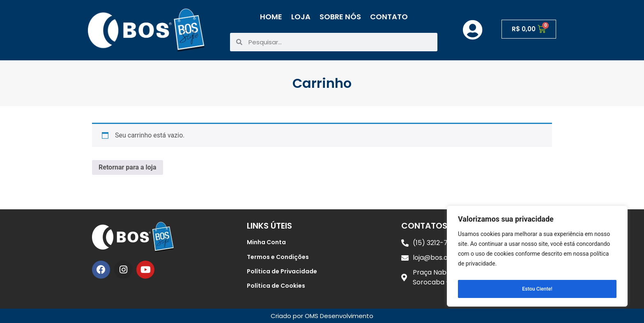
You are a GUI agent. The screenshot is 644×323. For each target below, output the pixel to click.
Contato (389, 17)
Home (271, 17)
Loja (301, 17)
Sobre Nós (340, 17)
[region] (537, 259)
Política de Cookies (276, 286)
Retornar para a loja (128, 167)
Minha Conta (266, 242)
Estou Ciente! (537, 289)
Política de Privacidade (282, 271)
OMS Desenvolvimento (339, 316)
